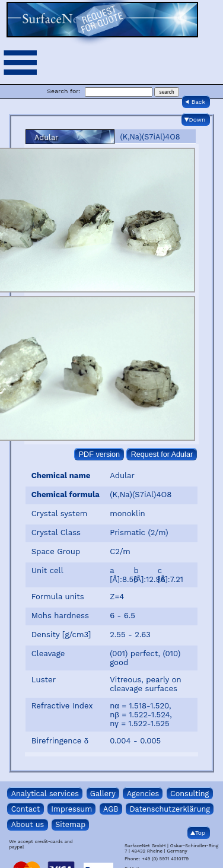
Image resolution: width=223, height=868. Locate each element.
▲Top (198, 833)
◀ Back (195, 102)
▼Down (195, 120)
